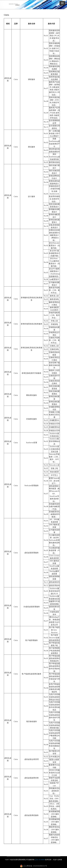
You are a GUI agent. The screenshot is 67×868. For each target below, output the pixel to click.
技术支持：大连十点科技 (54, 860)
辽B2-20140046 (40, 860)
